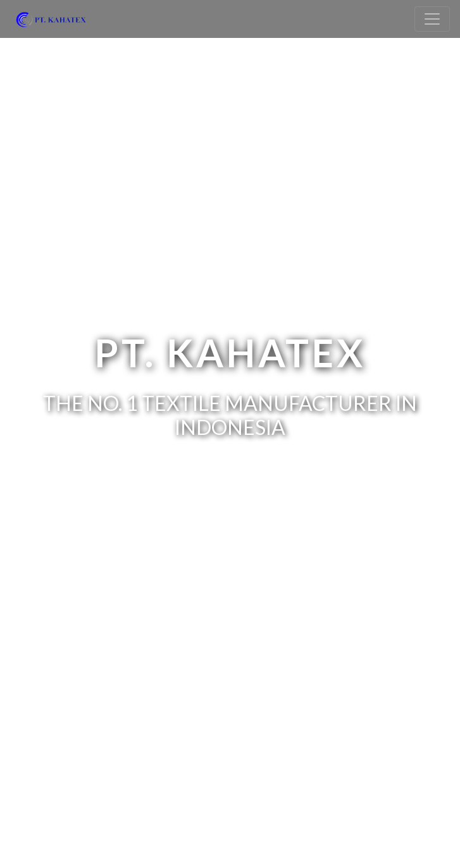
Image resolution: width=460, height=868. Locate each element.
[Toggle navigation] (432, 19)
